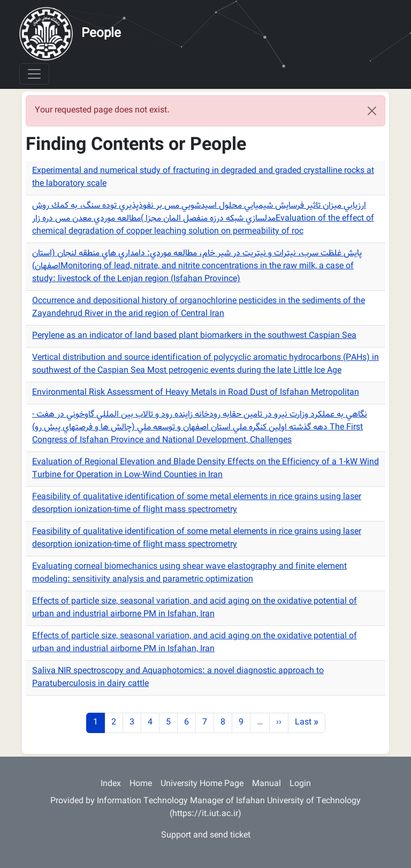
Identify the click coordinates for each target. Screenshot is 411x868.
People (101, 34)
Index (111, 784)
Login (300, 784)
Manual (267, 784)
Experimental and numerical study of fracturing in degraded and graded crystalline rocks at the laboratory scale (203, 178)
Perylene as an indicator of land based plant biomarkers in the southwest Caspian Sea (194, 336)
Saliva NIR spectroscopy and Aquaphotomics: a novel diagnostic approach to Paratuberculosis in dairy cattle (178, 678)
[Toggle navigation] (34, 74)
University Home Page (202, 784)
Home (141, 784)
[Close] (372, 111)
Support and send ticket (206, 836)
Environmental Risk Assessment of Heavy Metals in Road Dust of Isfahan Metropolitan (196, 393)
